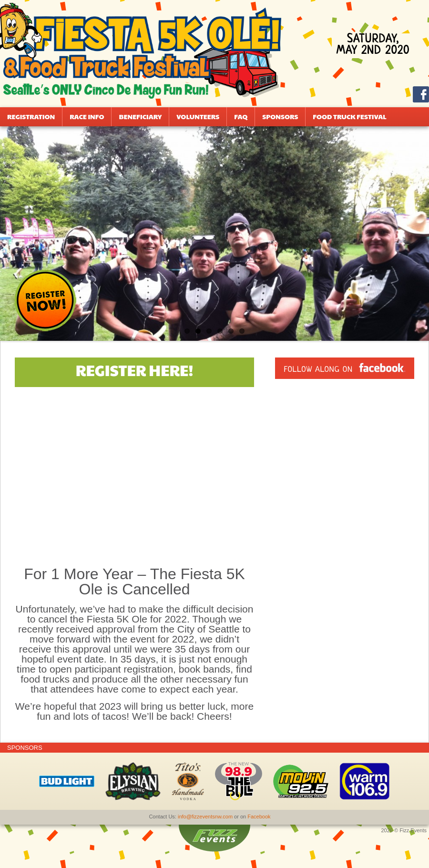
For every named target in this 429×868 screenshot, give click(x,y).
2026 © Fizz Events (404, 830)
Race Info (87, 116)
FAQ (241, 116)
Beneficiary (140, 116)
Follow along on (344, 370)
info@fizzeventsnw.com (205, 817)
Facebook (259, 817)
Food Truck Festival (349, 116)
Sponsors (280, 116)
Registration (31, 116)
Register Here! (134, 370)
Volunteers (198, 116)
